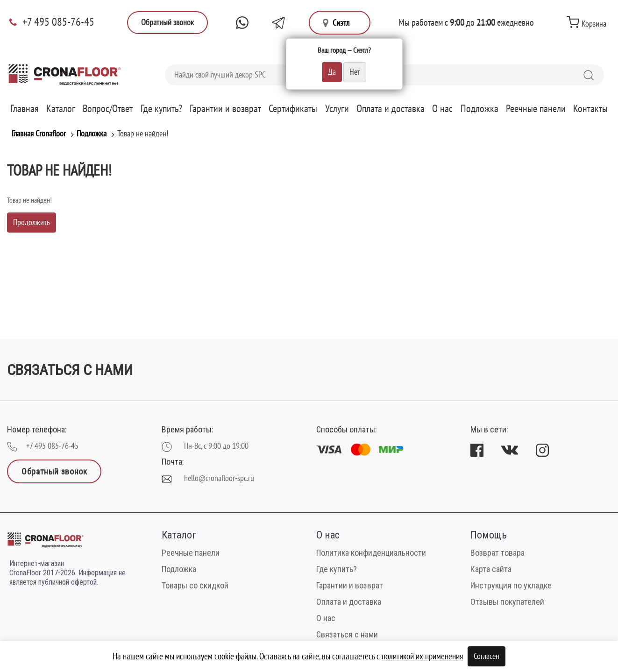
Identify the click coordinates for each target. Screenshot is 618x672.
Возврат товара (497, 553)
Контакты (590, 109)
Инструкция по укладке (511, 585)
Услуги (337, 109)
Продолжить (32, 223)
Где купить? (161, 109)
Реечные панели (536, 109)
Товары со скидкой (195, 585)
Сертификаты (293, 109)
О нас (442, 109)
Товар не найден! (143, 134)
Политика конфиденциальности (371, 553)
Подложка (479, 109)
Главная (25, 109)
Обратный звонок (167, 23)
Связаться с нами (347, 634)
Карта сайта (491, 569)
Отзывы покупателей (507, 602)
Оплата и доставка (391, 109)
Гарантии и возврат (225, 109)
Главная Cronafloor (39, 134)
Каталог (61, 109)
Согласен (487, 656)
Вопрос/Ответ (108, 109)
